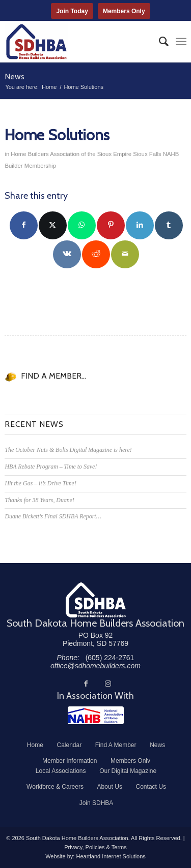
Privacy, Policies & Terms (95, 847)
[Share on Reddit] (96, 254)
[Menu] (181, 42)
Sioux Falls (147, 154)
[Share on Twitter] (53, 225)
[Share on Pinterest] (111, 225)
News (15, 76)
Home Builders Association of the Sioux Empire (71, 154)
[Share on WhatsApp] (82, 225)
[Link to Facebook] (86, 684)
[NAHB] (96, 715)
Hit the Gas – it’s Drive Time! (40, 483)
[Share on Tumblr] (169, 225)
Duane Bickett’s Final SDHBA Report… (53, 516)
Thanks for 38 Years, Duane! (39, 500)
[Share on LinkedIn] (140, 225)
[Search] (159, 42)
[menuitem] (159, 42)
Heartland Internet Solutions (111, 856)
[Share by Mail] (125, 254)
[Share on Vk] (67, 254)
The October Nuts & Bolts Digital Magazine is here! (68, 450)
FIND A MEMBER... (53, 376)
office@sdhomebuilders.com (95, 666)
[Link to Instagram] (108, 684)
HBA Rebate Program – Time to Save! (51, 467)
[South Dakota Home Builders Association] (77, 42)
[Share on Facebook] (24, 225)
